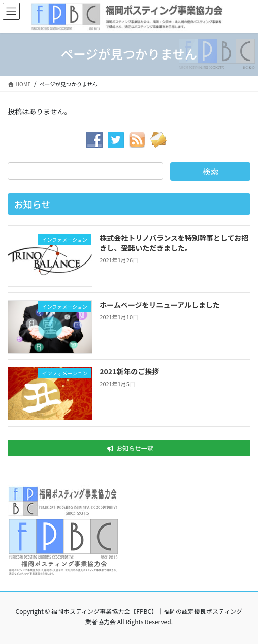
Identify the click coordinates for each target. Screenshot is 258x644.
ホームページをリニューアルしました (160, 305)
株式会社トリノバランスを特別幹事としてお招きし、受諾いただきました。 (174, 243)
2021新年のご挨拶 (129, 371)
